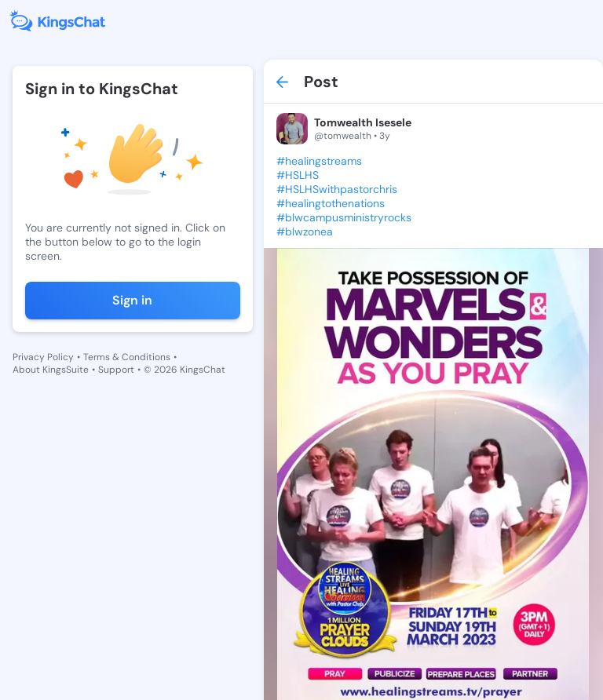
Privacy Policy (43, 357)
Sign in (132, 300)
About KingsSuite (51, 370)
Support (116, 370)
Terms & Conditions (127, 357)
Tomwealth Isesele (363, 122)
